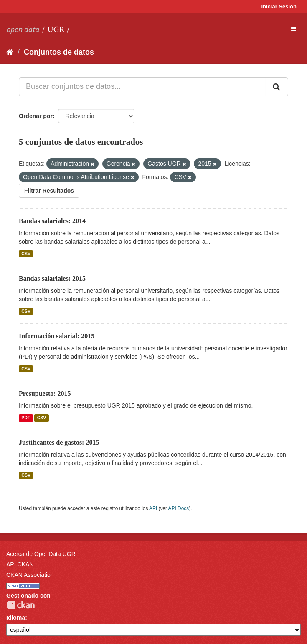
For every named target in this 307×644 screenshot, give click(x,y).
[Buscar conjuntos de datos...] (142, 87)
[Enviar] (277, 87)
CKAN (20, 605)
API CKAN (20, 564)
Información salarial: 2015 (57, 336)
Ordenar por (36, 116)
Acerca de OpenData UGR (41, 554)
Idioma (16, 618)
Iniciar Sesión (279, 6)
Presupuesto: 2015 (45, 394)
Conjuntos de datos (59, 52)
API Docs (179, 508)
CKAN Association (30, 575)
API (153, 508)
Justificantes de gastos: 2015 (59, 442)
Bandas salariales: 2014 (52, 221)
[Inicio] (10, 52)
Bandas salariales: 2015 (52, 278)
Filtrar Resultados (49, 191)
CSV (26, 254)
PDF (26, 418)
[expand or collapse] (294, 29)
